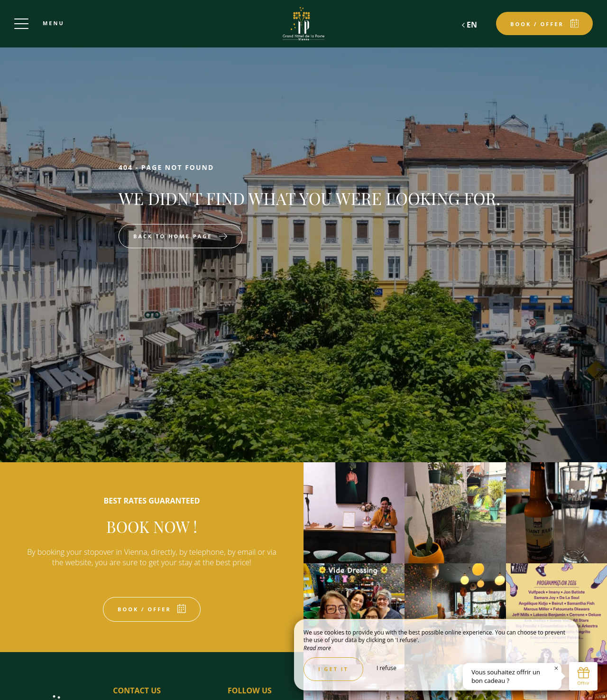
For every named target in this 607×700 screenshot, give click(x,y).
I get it (333, 669)
